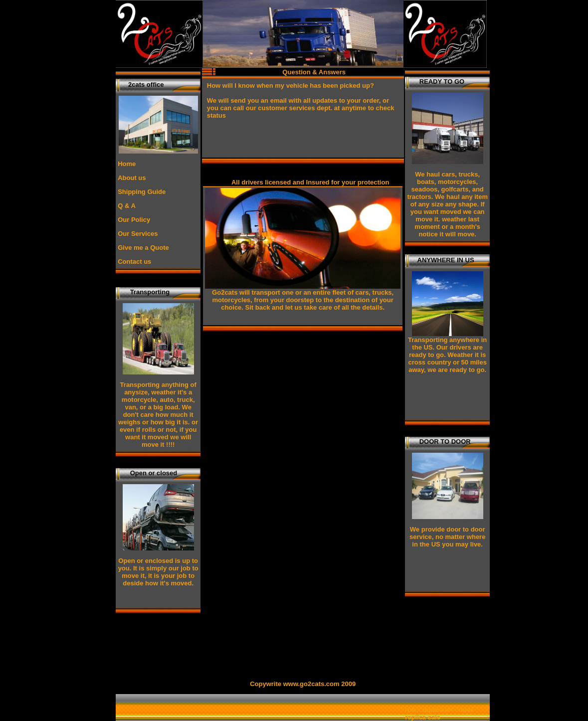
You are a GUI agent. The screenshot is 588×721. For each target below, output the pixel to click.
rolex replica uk (429, 710)
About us (132, 178)
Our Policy (134, 220)
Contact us (134, 262)
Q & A (127, 206)
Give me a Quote (143, 248)
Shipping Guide (142, 192)
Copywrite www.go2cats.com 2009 (303, 684)
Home (127, 164)
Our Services (138, 234)
